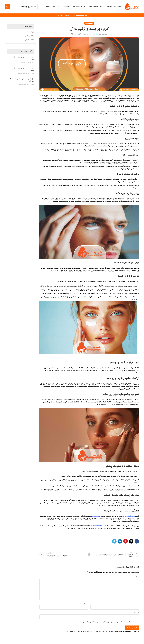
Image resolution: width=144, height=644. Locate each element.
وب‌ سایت (136, 613)
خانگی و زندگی (29, 36)
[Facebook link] (137, 541)
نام (138, 603)
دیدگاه (136, 577)
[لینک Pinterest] (126, 541)
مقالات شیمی (89, 23)
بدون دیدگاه (22, 73)
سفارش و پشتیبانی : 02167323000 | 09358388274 (72, 15)
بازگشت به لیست (89, 554)
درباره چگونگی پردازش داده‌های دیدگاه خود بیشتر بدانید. (83, 631)
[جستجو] (21, 7)
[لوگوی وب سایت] (132, 7)
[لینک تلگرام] (114, 541)
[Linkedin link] (120, 541)
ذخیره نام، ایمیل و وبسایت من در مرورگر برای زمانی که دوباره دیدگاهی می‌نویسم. (110, 622)
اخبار (32, 32)
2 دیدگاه (23, 62)
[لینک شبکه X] (131, 541)
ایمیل (86, 603)
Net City (92, 34)
